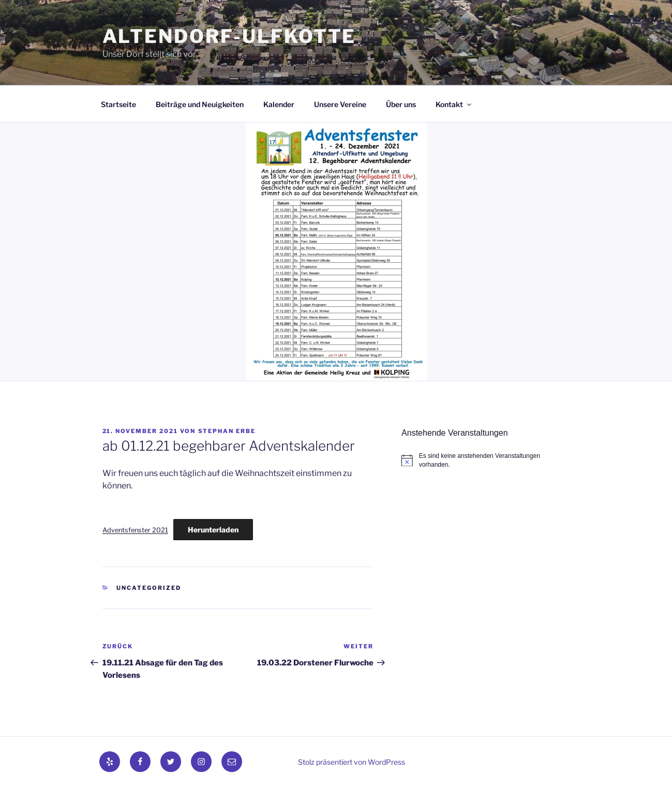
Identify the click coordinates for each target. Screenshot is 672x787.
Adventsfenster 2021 (135, 530)
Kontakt (454, 104)
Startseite (118, 104)
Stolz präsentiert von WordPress (352, 762)
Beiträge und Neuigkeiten (200, 104)
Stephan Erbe (227, 431)
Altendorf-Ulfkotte (229, 36)
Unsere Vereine (340, 104)
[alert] (486, 460)
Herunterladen (213, 530)
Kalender (279, 104)
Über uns (401, 104)
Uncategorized (149, 588)
